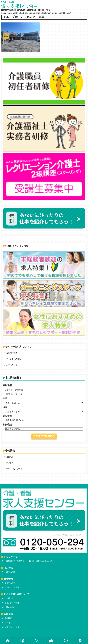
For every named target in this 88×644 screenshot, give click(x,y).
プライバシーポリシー (15, 469)
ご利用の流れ (12, 353)
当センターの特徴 (14, 359)
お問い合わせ (12, 365)
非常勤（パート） (14, 394)
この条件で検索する (44, 436)
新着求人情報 (10, 583)
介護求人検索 (10, 572)
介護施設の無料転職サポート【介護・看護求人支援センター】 (30, 561)
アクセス (10, 463)
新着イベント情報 (12, 587)
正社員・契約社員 (14, 390)
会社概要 (10, 457)
